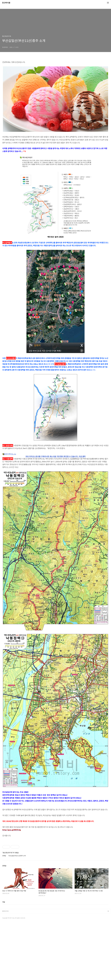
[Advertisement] (55, 469)
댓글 (4, 959)
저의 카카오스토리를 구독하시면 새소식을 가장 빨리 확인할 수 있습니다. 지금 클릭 (56, 484)
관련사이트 (5, 969)
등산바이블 (6, 3)
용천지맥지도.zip (9, 454)
